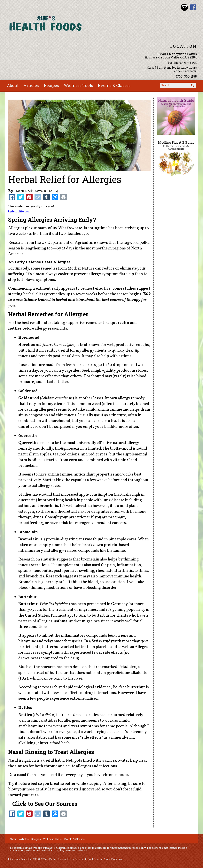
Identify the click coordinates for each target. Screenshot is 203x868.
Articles (31, 85)
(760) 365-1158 (186, 76)
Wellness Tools (78, 85)
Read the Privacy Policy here (108, 859)
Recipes (51, 85)
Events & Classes (114, 85)
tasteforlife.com (19, 212)
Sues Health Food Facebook (193, 7)
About (13, 85)
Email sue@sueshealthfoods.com (184, 7)
